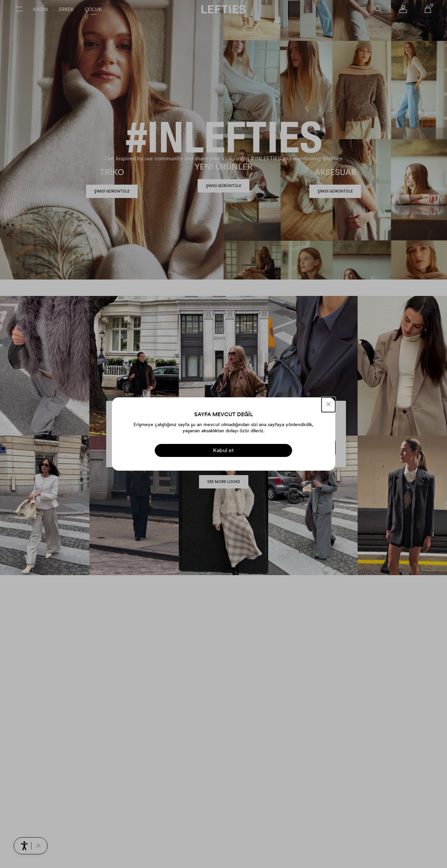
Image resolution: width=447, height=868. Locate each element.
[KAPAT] (328, 405)
